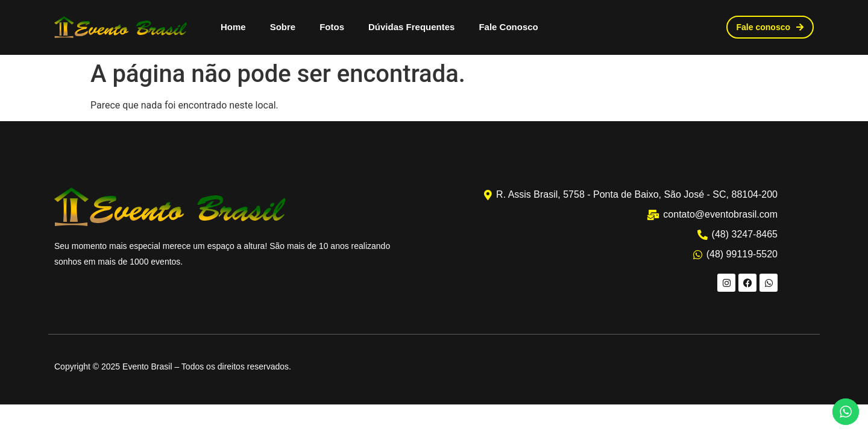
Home (233, 27)
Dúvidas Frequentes (411, 27)
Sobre (283, 27)
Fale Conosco (508, 27)
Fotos (332, 27)
